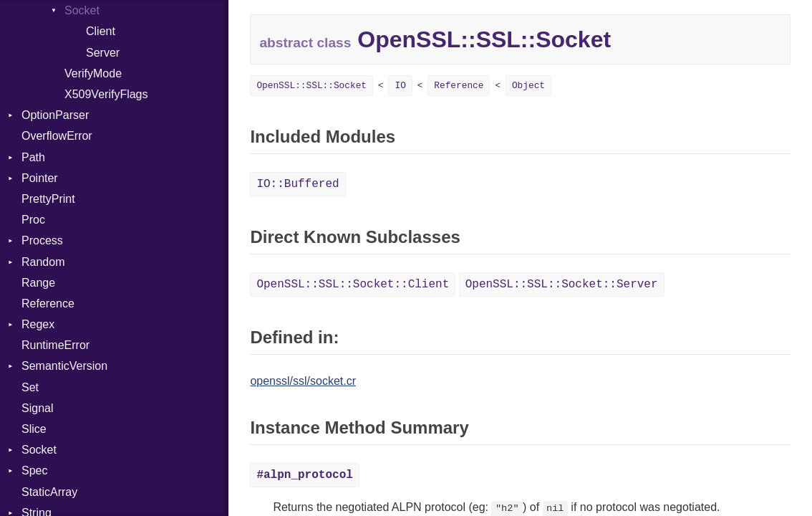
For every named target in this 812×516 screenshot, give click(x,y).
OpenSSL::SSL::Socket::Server (562, 285)
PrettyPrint (48, 199)
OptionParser (55, 115)
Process (42, 240)
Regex (38, 324)
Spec (34, 470)
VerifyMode (93, 73)
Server (103, 53)
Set (30, 387)
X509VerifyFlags (106, 94)
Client (101, 31)
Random (43, 262)
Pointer (40, 178)
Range (38, 283)
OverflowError (57, 136)
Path (33, 157)
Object (528, 86)
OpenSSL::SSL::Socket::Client (353, 285)
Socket (82, 10)
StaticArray (49, 492)
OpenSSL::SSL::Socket (311, 86)
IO (400, 86)
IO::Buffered (298, 184)
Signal (37, 408)
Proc (33, 220)
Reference (48, 304)
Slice (34, 429)
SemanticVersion (64, 366)
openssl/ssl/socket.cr (303, 381)
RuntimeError (55, 345)
